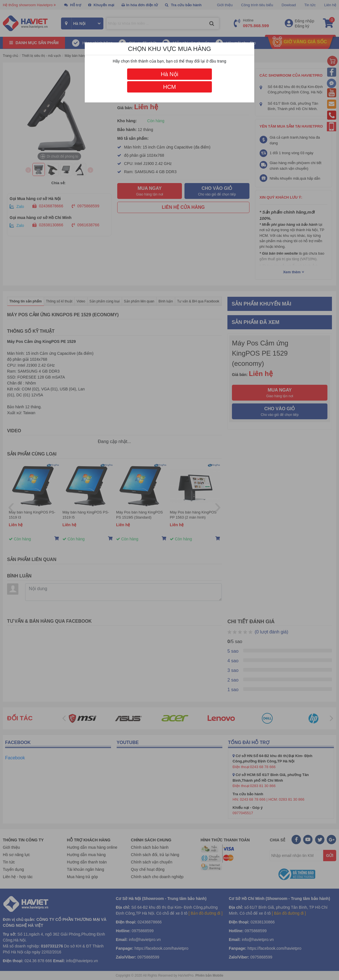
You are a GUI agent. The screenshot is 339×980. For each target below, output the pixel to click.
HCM (169, 87)
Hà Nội (169, 74)
